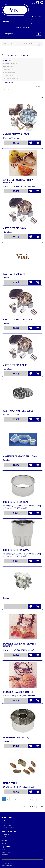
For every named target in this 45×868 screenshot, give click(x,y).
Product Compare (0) (9, 82)
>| (4, 803)
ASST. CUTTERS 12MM (15, 274)
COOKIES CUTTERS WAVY (16, 550)
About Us (5, 821)
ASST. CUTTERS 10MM (15, 228)
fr (40, 17)
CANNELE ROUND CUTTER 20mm (20, 456)
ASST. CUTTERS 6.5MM (15, 365)
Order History (6, 852)
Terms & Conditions (8, 828)
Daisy (6, 598)
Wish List (5, 855)
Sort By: (38, 86)
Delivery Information (9, 823)
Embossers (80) (8, 70)
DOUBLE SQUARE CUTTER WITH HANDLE (20, 645)
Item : (23, 28)
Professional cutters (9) (11, 78)
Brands (4, 843)
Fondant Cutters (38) (10, 76)
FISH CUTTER (10, 783)
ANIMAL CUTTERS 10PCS (16, 134)
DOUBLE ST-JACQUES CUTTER (18, 692)
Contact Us (5, 834)
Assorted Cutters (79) (10, 64)
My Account (6, 850)
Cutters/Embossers (30, 44)
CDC (11, 863)
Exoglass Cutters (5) (10, 72)
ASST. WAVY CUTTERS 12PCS (18, 411)
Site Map (5, 837)
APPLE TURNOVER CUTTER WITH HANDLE (20, 181)
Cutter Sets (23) (8, 66)
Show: (39, 94)
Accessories (15, 44)
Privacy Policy (6, 825)
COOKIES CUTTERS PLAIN (16, 502)
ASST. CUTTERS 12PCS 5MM (18, 319)
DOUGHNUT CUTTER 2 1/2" (17, 738)
